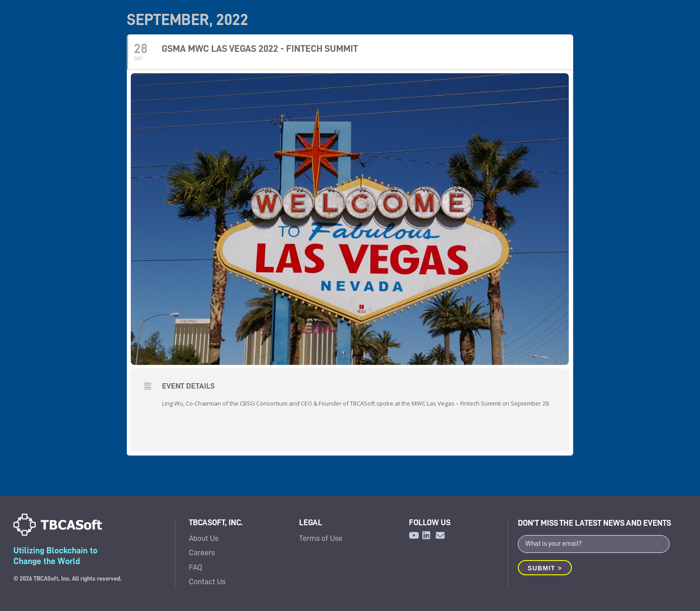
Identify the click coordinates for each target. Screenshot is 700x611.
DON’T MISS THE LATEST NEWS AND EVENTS (594, 523)
